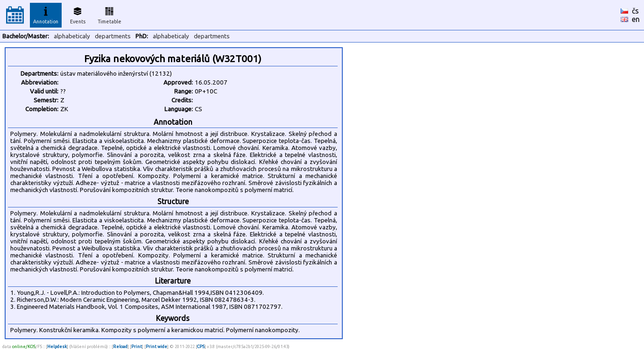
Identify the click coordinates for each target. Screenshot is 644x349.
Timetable (110, 14)
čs (635, 11)
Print (137, 346)
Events (78, 14)
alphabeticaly (72, 36)
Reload (120, 346)
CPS (201, 346)
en (636, 19)
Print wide (156, 346)
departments (113, 36)
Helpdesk (57, 346)
